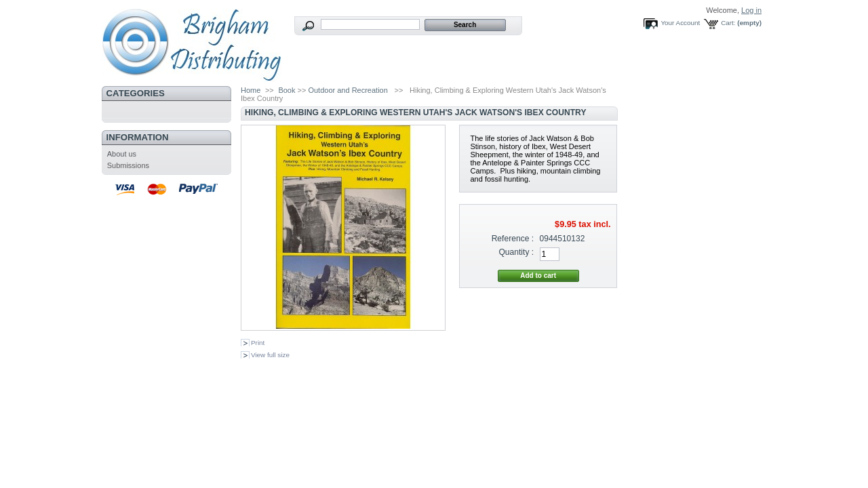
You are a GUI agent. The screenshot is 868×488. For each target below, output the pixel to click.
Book (287, 90)
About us (122, 154)
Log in (751, 10)
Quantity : (516, 252)
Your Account (680, 23)
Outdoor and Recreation (348, 90)
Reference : (513, 239)
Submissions (128, 165)
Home (251, 90)
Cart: (728, 23)
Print (258, 343)
